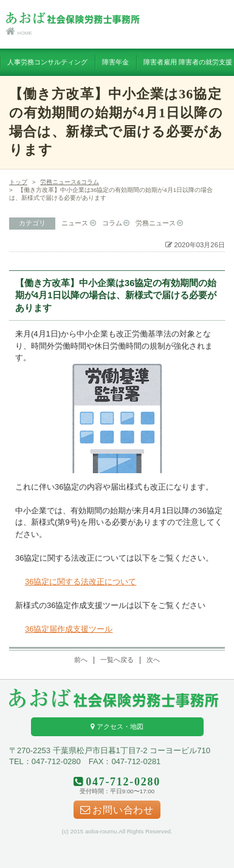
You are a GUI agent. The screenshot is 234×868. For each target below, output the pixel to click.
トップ (18, 182)
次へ (153, 660)
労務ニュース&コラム (70, 182)
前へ (81, 660)
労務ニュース (156, 223)
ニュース (75, 223)
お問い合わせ (117, 810)
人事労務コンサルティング (47, 62)
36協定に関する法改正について (81, 582)
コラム (112, 223)
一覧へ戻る (117, 660)
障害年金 (115, 62)
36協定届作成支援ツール (69, 629)
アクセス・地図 (117, 726)
